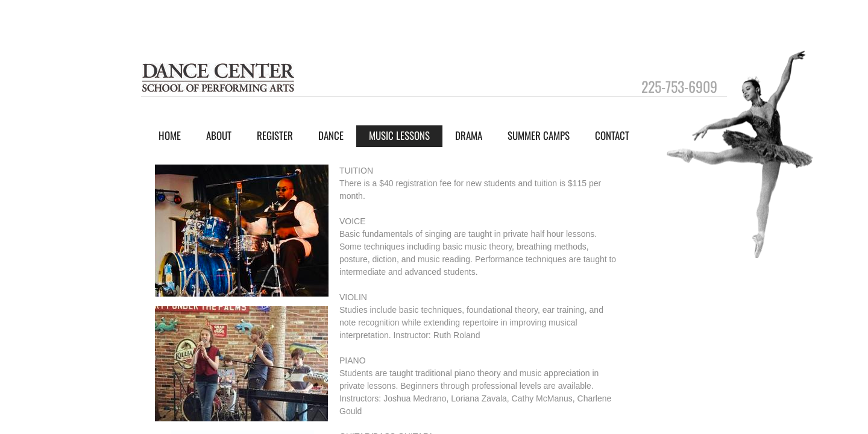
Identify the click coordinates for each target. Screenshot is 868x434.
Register (275, 135)
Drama (469, 135)
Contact (612, 135)
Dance (331, 135)
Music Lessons (399, 135)
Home (170, 135)
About (219, 135)
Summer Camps (539, 135)
